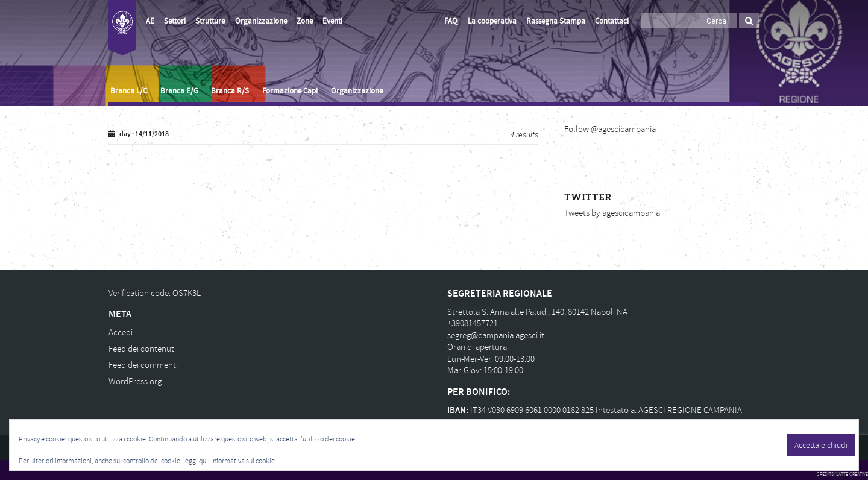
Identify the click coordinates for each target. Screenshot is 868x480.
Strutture (210, 21)
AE (150, 21)
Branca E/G (179, 91)
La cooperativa (492, 21)
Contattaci (612, 21)
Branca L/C (129, 91)
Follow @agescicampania (610, 129)
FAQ (451, 21)
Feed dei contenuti (142, 349)
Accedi (121, 333)
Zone (305, 21)
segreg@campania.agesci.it (496, 336)
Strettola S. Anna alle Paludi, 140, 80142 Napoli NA (537, 312)
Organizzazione (261, 21)
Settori (175, 21)
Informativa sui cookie (243, 461)
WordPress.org (135, 381)
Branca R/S (230, 91)
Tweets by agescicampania (612, 213)
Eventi (332, 21)
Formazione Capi (290, 91)
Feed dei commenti (143, 365)
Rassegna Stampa (556, 21)
